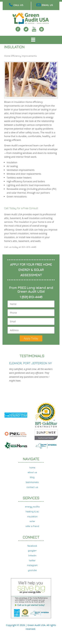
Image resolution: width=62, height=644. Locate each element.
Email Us (47, 5)
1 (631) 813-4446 (31, 297)
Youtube (34, 31)
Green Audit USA (36, 625)
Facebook (18, 31)
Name (13, 304)
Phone (13, 313)
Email (13, 321)
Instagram (41, 31)
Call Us (18, 5)
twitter (26, 31)
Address (14, 330)
